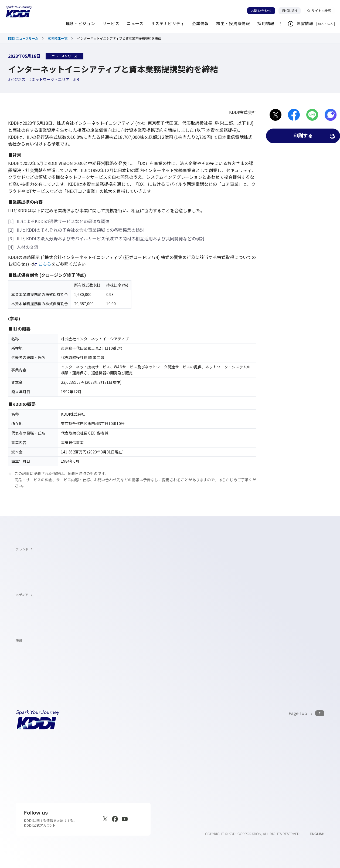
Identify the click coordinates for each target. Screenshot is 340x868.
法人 (331, 24)
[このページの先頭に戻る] (307, 713)
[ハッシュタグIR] (76, 79)
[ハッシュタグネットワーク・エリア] (49, 79)
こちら (43, 264)
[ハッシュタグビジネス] (17, 79)
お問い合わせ (261, 11)
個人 (321, 24)
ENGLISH (291, 11)
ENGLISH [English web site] (317, 834)
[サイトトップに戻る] (19, 12)
